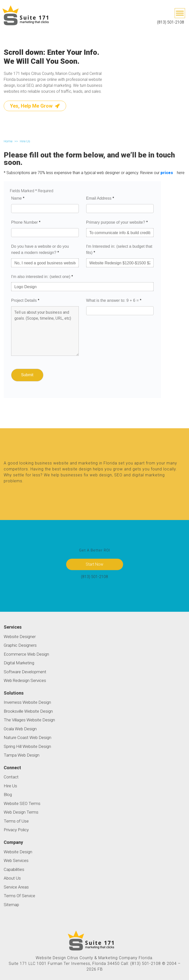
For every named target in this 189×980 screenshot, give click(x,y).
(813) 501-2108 (171, 22)
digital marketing (148, 475)
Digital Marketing (19, 663)
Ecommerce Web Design (26, 654)
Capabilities (14, 869)
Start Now (94, 564)
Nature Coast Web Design (27, 737)
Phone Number (26, 222)
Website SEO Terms (22, 803)
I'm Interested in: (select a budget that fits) (119, 250)
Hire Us (10, 786)
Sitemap (11, 905)
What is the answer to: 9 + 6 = (114, 300)
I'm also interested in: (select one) (42, 277)
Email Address (100, 198)
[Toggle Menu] (180, 13)
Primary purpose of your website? (117, 222)
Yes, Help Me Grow (35, 106)
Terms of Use (16, 821)
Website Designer (20, 637)
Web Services (16, 860)
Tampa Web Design (22, 755)
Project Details (25, 300)
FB (100, 969)
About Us (12, 878)
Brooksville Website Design (28, 711)
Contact (11, 777)
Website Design (18, 852)
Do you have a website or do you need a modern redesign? (40, 250)
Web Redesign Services (25, 680)
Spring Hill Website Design (27, 746)
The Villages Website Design (29, 720)
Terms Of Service (19, 896)
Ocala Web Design (20, 729)
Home (8, 141)
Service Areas (16, 887)
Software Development (25, 672)
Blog (8, 795)
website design (77, 469)
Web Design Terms (21, 812)
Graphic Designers (20, 645)
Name (18, 198)
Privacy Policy (16, 830)
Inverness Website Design (27, 702)
